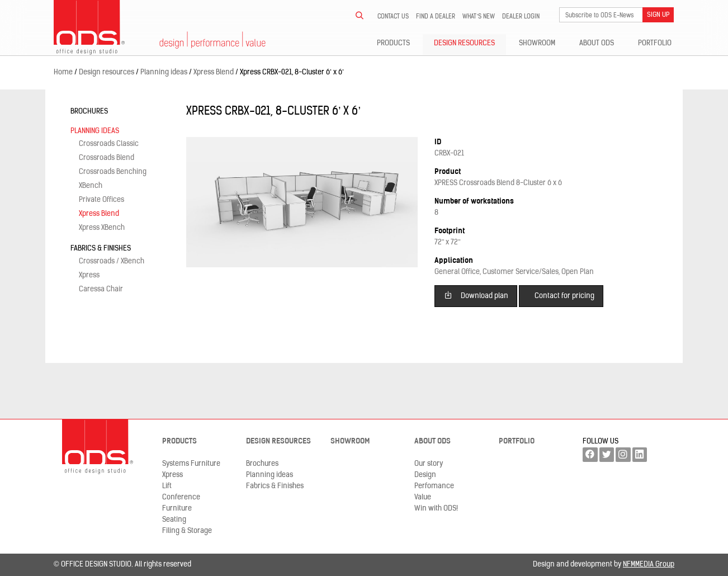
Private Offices (101, 200)
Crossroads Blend (107, 158)
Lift (167, 486)
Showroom (537, 43)
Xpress (89, 275)
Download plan (476, 295)
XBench (91, 186)
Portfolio (655, 43)
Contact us (393, 17)
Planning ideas (95, 131)
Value (423, 497)
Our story (429, 464)
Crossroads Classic (109, 144)
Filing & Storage (187, 531)
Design (425, 475)
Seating (174, 520)
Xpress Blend (99, 214)
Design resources (464, 43)
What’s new (479, 17)
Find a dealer (436, 17)
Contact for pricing (564, 296)
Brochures (89, 112)
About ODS (597, 43)
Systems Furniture (191, 464)
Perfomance (434, 486)
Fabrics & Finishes (101, 249)
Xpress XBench (102, 228)
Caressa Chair (101, 289)
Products (393, 43)
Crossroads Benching (113, 172)
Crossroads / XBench (112, 261)
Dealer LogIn (521, 17)
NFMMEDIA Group (649, 565)
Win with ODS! (436, 509)
